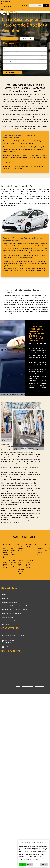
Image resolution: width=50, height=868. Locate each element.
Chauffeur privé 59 (7, 617)
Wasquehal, (24, 158)
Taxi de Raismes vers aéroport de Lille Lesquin (13, 549)
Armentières (12, 152)
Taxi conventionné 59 (8, 621)
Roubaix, (44, 149)
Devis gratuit (27, 39)
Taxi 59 (4, 594)
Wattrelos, (38, 160)
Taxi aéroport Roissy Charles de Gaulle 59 (14, 609)
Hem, (27, 160)
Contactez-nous (10, 39)
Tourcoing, (39, 147)
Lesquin (13, 149)
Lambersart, (32, 158)
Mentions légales (27, 686)
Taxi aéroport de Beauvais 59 (10, 602)
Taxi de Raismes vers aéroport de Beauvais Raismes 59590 (21, 567)
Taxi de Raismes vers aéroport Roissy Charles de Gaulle (6, 551)
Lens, (35, 149)
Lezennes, (22, 160)
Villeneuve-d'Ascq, (30, 147)
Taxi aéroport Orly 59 (8, 598)
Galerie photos (39, 686)
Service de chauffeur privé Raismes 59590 (40, 549)
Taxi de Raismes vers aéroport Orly (13, 564)
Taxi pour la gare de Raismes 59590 (5, 564)
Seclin (5, 152)
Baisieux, (20, 155)
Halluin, (32, 160)
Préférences (44, 864)
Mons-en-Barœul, (41, 158)
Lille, (22, 147)
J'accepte (22, 864)
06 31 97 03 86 (21, 636)
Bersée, (38, 155)
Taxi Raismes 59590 (30, 546)
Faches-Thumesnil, (13, 160)
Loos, (5, 160)
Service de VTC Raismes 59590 (21, 548)
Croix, (18, 158)
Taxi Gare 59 (5, 624)
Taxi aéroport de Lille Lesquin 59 (11, 613)
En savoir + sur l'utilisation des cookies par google (33, 856)
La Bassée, (32, 155)
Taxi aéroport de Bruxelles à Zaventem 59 (14, 606)
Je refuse (29, 864)
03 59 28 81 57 (10, 636)
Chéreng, (13, 158)
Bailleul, (26, 155)
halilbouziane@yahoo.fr (12, 647)
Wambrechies (9, 162)
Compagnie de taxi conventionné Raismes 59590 (30, 564)
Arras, (39, 149)
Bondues (44, 160)
